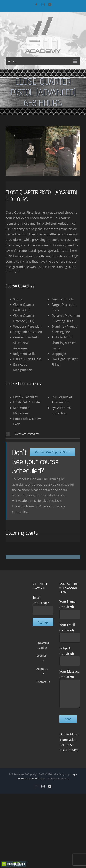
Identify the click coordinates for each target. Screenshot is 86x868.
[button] (43, 434)
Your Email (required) (70, 631)
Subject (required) (70, 654)
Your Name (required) (70, 608)
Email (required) (41, 600)
